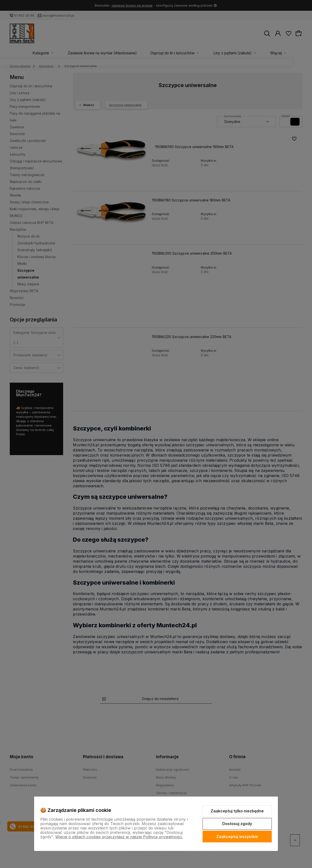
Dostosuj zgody (237, 824)
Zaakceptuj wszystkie (237, 837)
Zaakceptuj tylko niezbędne (237, 811)
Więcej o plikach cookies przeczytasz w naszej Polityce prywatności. (119, 837)
